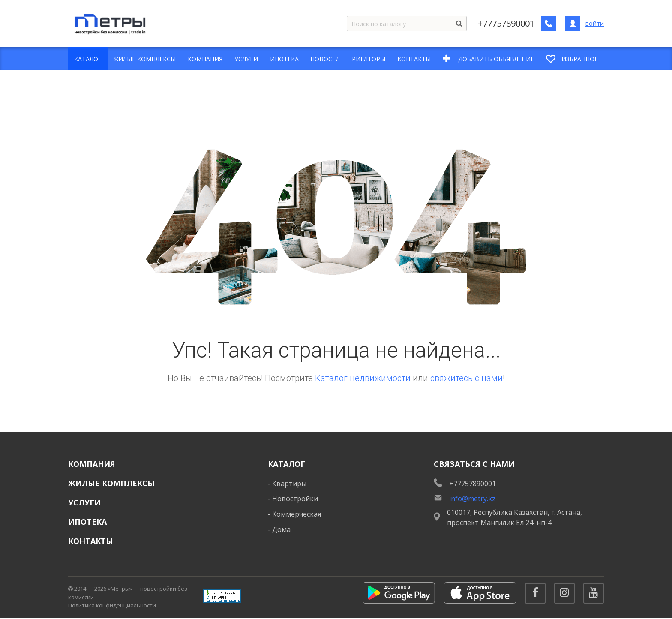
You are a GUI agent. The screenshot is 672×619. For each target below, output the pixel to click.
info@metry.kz (472, 499)
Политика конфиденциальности (112, 606)
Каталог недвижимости (363, 378)
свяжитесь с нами (466, 378)
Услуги (84, 502)
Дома (281, 529)
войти (595, 23)
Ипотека (87, 522)
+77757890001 (506, 24)
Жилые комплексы (111, 483)
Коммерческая (297, 514)
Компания (92, 464)
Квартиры (289, 484)
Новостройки (295, 499)
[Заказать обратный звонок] (549, 24)
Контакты (91, 541)
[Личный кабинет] (573, 24)
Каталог (286, 464)
